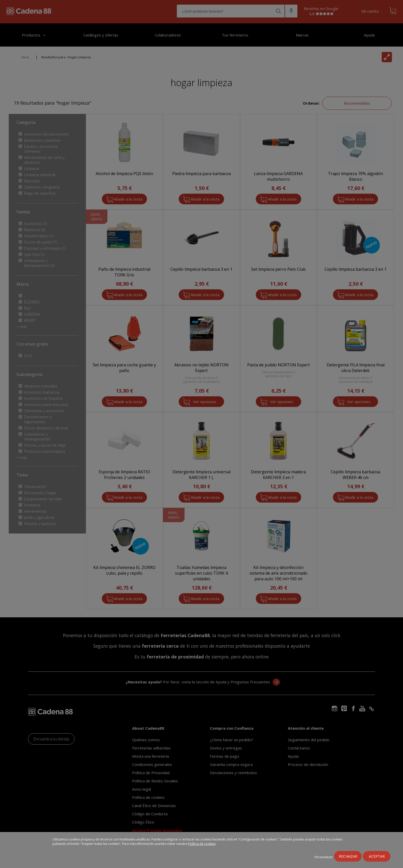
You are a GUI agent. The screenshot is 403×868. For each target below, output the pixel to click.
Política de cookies (202, 844)
